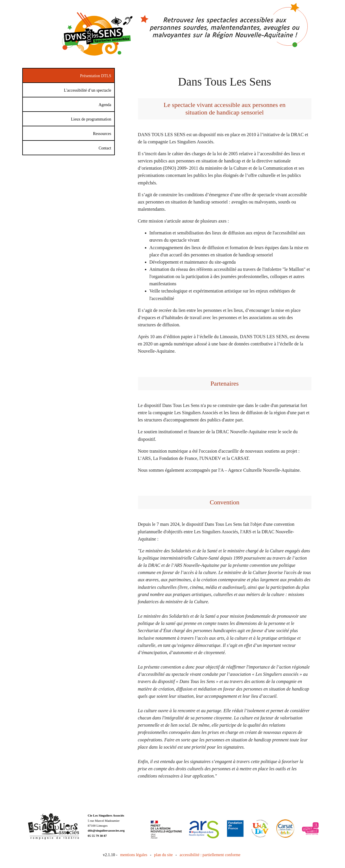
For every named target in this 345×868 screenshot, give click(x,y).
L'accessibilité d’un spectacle (87, 90)
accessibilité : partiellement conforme (210, 855)
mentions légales (134, 855)
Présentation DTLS (96, 76)
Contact (105, 148)
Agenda (105, 105)
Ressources (102, 134)
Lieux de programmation (91, 119)
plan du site (164, 855)
